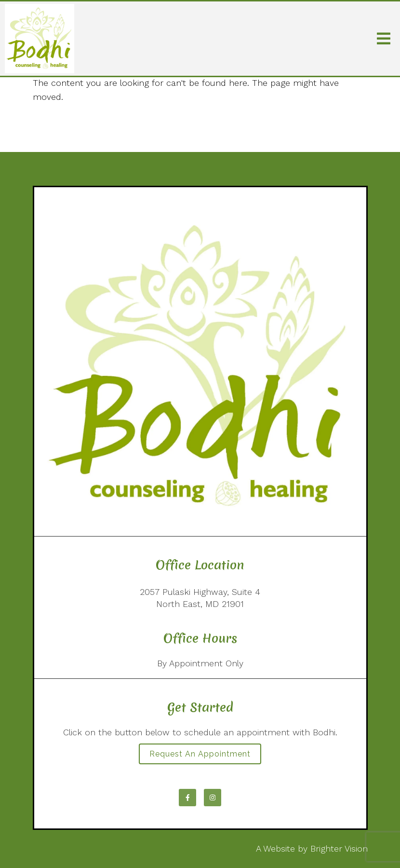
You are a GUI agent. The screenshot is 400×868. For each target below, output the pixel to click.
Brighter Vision (339, 848)
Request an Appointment (200, 754)
